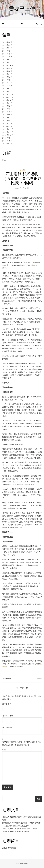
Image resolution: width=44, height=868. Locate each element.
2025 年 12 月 (8, 60)
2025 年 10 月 (8, 65)
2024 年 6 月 (7, 112)
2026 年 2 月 (7, 54)
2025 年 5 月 (7, 80)
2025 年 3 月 (7, 86)
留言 (4, 750)
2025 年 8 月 (7, 71)
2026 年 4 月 (7, 48)
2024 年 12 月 (8, 94)
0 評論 (39, 678)
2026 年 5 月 (7, 45)
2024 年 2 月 (7, 123)
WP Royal (25, 864)
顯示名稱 (7, 704)
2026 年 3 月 (7, 51)
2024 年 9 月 (7, 103)
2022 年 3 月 (7, 144)
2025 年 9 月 (7, 68)
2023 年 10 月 (8, 135)
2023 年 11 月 (8, 132)
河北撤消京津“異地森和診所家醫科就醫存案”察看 (21, 823)
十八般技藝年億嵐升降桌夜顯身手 (16, 826)
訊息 (4, 160)
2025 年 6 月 (7, 77)
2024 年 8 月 (7, 106)
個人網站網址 (8, 727)
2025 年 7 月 (7, 74)
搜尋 (38, 799)
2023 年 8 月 (7, 141)
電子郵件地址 (8, 716)
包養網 (18, 345)
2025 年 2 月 (7, 89)
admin (9, 678)
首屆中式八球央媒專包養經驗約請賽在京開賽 (20, 829)
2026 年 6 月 (7, 42)
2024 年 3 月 (7, 120)
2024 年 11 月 (8, 97)
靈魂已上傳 (22, 9)
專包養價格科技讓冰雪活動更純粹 (16, 831)
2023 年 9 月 (7, 138)
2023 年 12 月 (8, 129)
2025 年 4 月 (7, 83)
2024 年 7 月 (7, 109)
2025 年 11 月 (8, 62)
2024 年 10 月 (8, 100)
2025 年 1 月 (7, 91)
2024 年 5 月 (7, 115)
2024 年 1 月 (7, 126)
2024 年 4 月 (7, 118)
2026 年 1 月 (7, 57)
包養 (4, 265)
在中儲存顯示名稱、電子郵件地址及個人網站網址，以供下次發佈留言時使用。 (22, 743)
